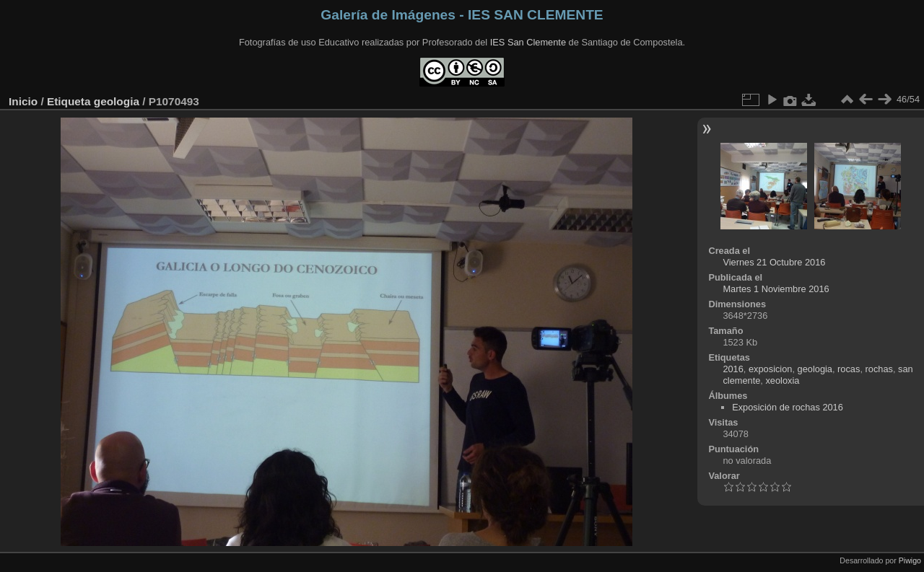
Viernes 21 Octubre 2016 (774, 262)
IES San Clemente (528, 42)
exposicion (770, 369)
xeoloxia (782, 380)
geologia (117, 101)
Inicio (23, 101)
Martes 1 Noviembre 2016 (776, 289)
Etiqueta (69, 101)
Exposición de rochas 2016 (788, 407)
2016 (733, 369)
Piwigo (910, 560)
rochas (879, 369)
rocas (849, 369)
